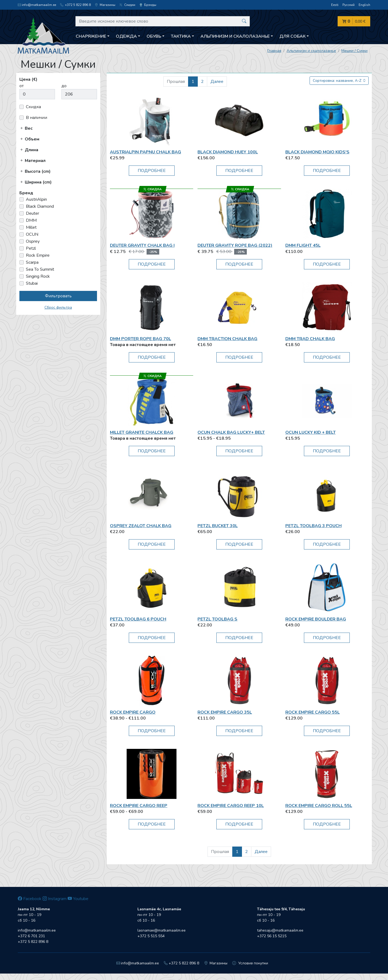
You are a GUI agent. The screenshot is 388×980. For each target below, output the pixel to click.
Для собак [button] (292, 36)
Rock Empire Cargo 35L (225, 712)
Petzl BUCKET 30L (218, 526)
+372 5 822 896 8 (75, 5)
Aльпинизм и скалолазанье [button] (235, 36)
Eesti (335, 5)
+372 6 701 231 (31, 936)
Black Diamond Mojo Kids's (317, 152)
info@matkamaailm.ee (37, 5)
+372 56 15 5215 (272, 936)
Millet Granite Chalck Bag (142, 432)
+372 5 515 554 (151, 936)
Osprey (33, 241)
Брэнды (148, 5)
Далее (217, 82)
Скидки (127, 5)
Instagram (55, 899)
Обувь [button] (154, 36)
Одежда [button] (126, 36)
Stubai (32, 283)
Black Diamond (40, 206)
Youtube (78, 899)
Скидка (33, 107)
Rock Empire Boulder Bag (316, 619)
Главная (274, 51)
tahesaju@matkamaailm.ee (280, 930)
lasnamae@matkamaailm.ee (162, 930)
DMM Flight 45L (303, 245)
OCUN (32, 234)
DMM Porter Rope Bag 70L (141, 339)
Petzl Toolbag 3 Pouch (313, 526)
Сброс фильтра (58, 307)
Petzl (31, 248)
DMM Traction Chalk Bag (227, 339)
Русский (349, 5)
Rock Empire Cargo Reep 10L (231, 806)
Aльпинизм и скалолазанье (311, 51)
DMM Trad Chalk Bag (310, 339)
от (22, 86)
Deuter (32, 213)
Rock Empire (38, 255)
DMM (31, 220)
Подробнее (152, 171)
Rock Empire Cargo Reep (139, 806)
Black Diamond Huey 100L (228, 152)
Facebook (30, 899)
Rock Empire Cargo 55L (313, 712)
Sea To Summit (40, 269)
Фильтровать (58, 296)
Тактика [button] (181, 36)
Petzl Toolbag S (217, 619)
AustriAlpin (36, 199)
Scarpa (32, 262)
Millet (31, 227)
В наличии (37, 118)
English (364, 5)
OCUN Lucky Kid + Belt (311, 432)
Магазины (105, 5)
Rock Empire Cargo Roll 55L (319, 806)
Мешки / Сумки (354, 51)
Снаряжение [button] (91, 36)
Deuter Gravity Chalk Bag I (142, 245)
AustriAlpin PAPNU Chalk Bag (145, 152)
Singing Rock (38, 276)
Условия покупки (250, 963)
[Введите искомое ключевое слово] (163, 21)
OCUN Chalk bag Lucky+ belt (231, 432)
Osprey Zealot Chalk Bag (141, 526)
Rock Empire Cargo (133, 712)
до (64, 86)
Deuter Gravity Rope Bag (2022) (235, 245)
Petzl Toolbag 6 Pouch (138, 619)
